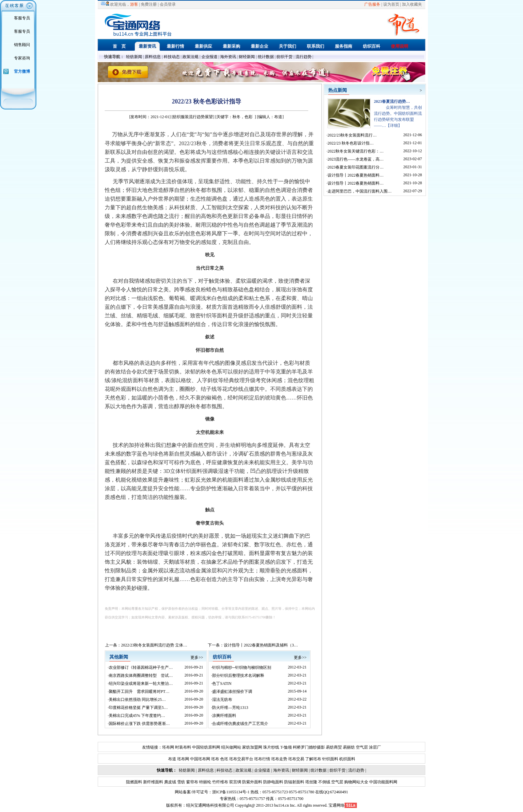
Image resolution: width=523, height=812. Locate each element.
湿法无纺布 (222, 700)
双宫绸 (235, 782)
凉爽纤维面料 (224, 716)
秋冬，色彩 (242, 117)
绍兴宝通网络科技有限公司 (210, 805)
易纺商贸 (334, 747)
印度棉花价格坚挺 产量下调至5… (138, 708)
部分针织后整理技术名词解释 (238, 675)
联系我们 (316, 46)
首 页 (119, 46)
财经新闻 (247, 57)
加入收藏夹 (412, 4)
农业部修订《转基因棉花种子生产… (141, 667)
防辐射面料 (294, 782)
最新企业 (259, 46)
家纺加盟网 (252, 747)
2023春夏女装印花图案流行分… (356, 167)
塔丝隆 (311, 782)
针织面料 (330, 759)
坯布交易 (296, 759)
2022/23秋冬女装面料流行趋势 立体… (154, 645)
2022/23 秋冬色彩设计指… (351, 143)
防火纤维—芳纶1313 (230, 708)
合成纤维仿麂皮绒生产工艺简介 (240, 724)
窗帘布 (192, 782)
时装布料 (183, 747)
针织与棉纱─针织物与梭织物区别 (242, 667)
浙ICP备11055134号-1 (231, 792)
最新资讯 (147, 46)
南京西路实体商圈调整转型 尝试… (141, 675)
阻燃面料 (134, 782)
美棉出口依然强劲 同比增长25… (137, 700)
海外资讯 (228, 57)
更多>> (197, 657)
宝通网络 (337, 805)
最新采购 (231, 46)
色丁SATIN (222, 684)
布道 (172, 759)
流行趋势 (304, 57)
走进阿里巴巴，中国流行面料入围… (360, 191)
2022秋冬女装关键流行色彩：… (356, 151)
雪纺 (181, 782)
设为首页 (391, 4)
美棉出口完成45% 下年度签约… (137, 716)
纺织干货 (285, 57)
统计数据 (266, 57)
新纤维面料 (153, 782)
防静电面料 (273, 782)
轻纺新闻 (134, 57)
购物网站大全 (356, 782)
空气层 (361, 747)
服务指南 (344, 46)
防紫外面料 (252, 782)
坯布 (215, 759)
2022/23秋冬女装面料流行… (352, 135)
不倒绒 (324, 782)
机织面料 (347, 759)
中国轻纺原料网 (206, 747)
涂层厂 (374, 747)
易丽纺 (349, 747)
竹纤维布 (220, 782)
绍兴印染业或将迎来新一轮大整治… (141, 684)
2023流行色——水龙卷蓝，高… (356, 159)
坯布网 (168, 747)
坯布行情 (262, 759)
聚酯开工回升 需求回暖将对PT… (139, 692)
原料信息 (153, 57)
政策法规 (190, 57)
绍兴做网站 (231, 747)
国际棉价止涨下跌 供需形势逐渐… (139, 724)
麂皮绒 (170, 782)
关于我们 (288, 46)
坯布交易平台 (241, 759)
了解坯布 (313, 759)
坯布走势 (279, 759)
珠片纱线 (271, 747)
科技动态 (172, 57)
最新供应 (203, 46)
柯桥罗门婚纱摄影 (309, 747)
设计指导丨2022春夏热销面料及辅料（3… (261, 645)
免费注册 (149, 4)
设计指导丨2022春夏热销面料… (356, 175)
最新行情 (175, 46)
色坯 (224, 759)
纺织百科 (372, 46)
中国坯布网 (200, 759)
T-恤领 (286, 747)
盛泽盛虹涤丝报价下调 (232, 692)
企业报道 (209, 57)
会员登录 (168, 4)
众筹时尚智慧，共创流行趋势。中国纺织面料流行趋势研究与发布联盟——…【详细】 (398, 113)
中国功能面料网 (383, 782)
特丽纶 (205, 782)
